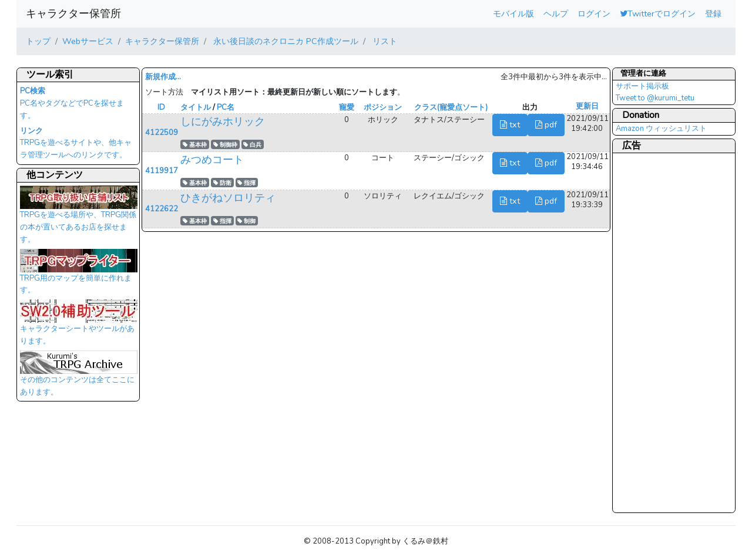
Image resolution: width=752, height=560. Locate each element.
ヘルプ (556, 14)
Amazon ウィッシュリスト (661, 129)
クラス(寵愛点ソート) (451, 107)
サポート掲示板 (642, 86)
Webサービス (88, 41)
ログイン (594, 14)
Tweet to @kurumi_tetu (655, 98)
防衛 (222, 183)
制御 (246, 221)
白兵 (252, 145)
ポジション (383, 107)
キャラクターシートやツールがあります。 (79, 326)
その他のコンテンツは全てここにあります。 (79, 377)
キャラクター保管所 (73, 14)
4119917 (162, 171)
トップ (38, 41)
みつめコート (212, 160)
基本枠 (195, 145)
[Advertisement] (663, 332)
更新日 (587, 106)
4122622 (162, 209)
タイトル (196, 107)
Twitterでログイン (658, 14)
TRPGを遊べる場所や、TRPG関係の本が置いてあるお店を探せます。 (79, 218)
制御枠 (225, 145)
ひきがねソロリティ (228, 198)
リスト (384, 41)
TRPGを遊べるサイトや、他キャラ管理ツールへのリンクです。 (76, 143)
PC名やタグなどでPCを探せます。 (72, 103)
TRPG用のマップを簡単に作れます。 (79, 275)
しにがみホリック (223, 122)
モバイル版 (513, 14)
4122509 (162, 133)
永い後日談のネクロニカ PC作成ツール (285, 41)
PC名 (226, 107)
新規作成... (163, 77)
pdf (546, 124)
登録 (713, 14)
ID (161, 107)
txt (510, 124)
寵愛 (347, 107)
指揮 (246, 183)
